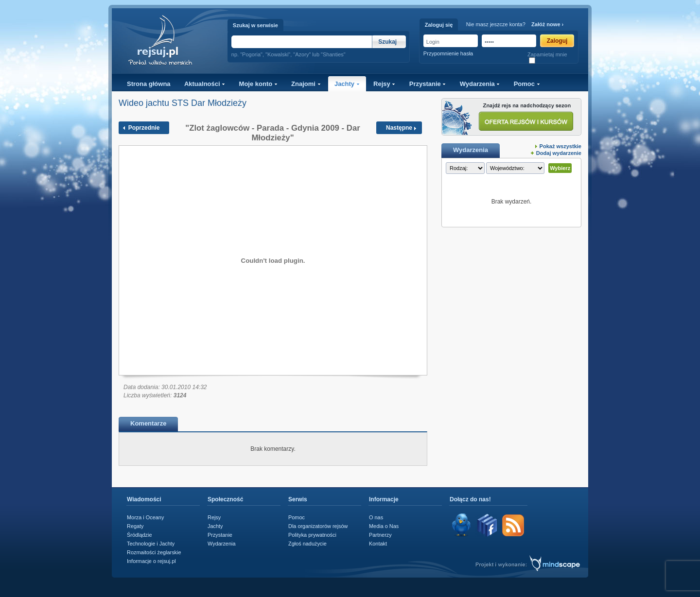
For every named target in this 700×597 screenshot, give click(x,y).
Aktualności (205, 84)
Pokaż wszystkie (560, 146)
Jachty (347, 84)
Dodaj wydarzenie (559, 153)
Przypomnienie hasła (448, 53)
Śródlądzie (140, 535)
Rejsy (384, 84)
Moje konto (258, 84)
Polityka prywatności (312, 535)
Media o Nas (384, 526)
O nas (376, 517)
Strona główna (149, 84)
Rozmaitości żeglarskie (154, 552)
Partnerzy (380, 535)
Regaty (135, 526)
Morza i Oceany (145, 517)
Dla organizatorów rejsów (318, 526)
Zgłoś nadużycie (307, 544)
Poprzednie (144, 128)
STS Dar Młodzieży (209, 103)
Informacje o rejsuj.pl (151, 561)
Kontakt (378, 544)
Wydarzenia (480, 84)
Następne (399, 128)
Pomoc (527, 84)
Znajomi (306, 84)
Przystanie (428, 84)
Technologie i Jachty (151, 544)
